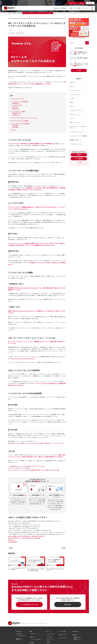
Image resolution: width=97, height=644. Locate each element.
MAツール (11, 30)
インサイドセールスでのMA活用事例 (21, 124)
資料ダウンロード (63, 635)
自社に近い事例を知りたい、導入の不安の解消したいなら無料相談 (24, 538)
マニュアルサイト (63, 638)
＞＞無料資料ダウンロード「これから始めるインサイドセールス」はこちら (27, 466)
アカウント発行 (62, 631)
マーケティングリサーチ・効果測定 (78, 136)
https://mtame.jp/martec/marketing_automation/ (23, 359)
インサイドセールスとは (18, 99)
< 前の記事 (10, 548)
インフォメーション (51, 634)
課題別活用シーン (65, 8)
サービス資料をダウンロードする (29, 604)
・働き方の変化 (15, 107)
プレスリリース (50, 636)
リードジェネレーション (76, 144)
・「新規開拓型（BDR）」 (17, 113)
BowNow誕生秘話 (13, 542)
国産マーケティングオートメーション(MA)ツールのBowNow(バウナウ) (34, 623)
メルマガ (72, 98)
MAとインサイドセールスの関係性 (20, 121)
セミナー (88, 8)
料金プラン (32, 637)
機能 (71, 8)
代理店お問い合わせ (77, 637)
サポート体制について (21, 636)
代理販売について (77, 639)
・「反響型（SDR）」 (16, 115)
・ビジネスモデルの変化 (17, 105)
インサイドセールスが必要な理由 (20, 102)
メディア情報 (49, 638)
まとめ (13, 130)
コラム (83, 8)
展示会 (71, 102)
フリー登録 (79, 163)
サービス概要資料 (79, 159)
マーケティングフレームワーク (77, 132)
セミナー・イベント (51, 640)
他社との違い (19, 634)
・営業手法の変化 (15, 109)
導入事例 (78, 8)
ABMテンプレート (34, 634)
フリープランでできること (36, 639)
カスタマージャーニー (75, 114)
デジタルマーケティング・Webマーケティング (78, 127)
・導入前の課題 (15, 125)
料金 (74, 8)
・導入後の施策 (15, 127)
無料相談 (79, 155)
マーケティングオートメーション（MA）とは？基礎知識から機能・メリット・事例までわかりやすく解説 (34, 470)
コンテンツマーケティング (76, 110)
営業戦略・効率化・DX (75, 140)
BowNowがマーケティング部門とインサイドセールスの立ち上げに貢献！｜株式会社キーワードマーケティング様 (36, 443)
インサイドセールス (75, 94)
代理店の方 (75, 635)
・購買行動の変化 (15, 103)
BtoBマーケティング (75, 122)
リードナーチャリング (75, 90)
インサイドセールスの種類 (18, 111)
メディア (48, 631)
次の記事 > (64, 548)
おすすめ (72, 82)
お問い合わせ (68, 604)
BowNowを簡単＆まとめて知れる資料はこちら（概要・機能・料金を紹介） (27, 536)
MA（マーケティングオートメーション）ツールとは (24, 118)
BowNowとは (57, 8)
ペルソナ (72, 118)
